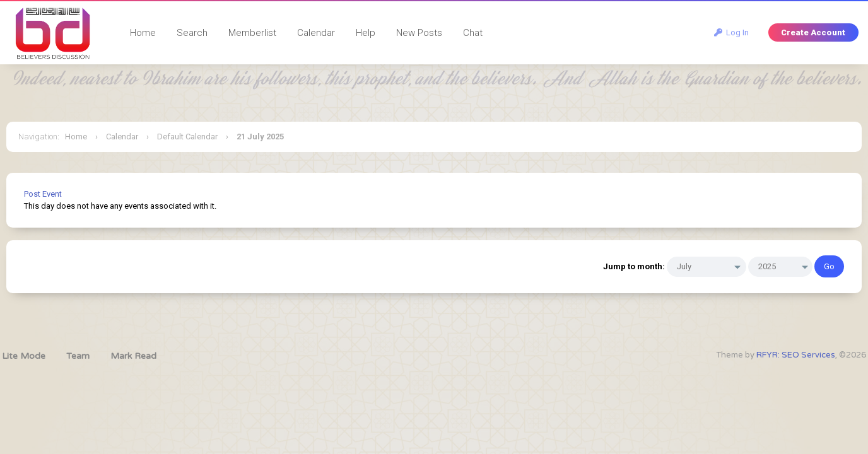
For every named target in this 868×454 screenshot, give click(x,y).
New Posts (419, 33)
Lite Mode (24, 356)
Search (192, 33)
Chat (473, 33)
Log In (731, 32)
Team (78, 356)
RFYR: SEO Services (796, 355)
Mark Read (133, 356)
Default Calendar (187, 137)
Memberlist (252, 33)
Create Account (813, 32)
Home (143, 33)
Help (366, 33)
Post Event (43, 194)
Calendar (316, 33)
